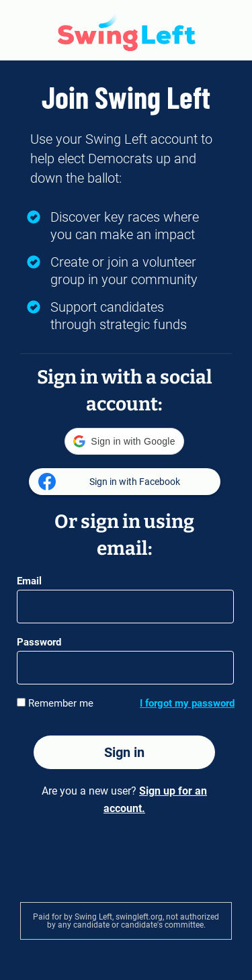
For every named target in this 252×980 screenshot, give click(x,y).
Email (29, 581)
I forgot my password (187, 703)
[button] (124, 441)
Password (39, 642)
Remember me (55, 703)
